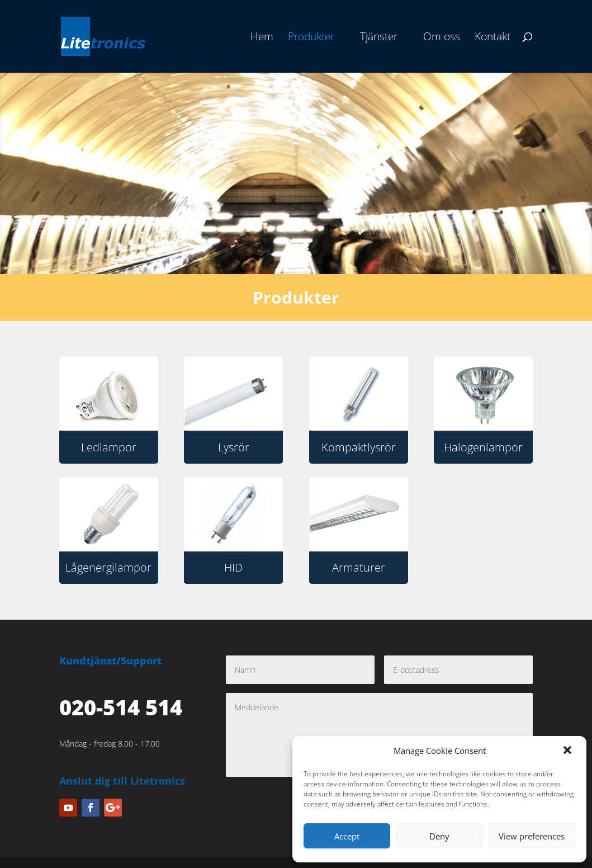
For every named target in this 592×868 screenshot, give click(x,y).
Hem (262, 38)
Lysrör (234, 447)
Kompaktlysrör (359, 447)
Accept (347, 836)
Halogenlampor (483, 447)
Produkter (311, 38)
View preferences (532, 836)
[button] (569, 751)
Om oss (442, 38)
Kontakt (492, 38)
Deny (439, 836)
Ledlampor (109, 447)
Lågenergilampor (108, 567)
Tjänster (379, 38)
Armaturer (359, 567)
